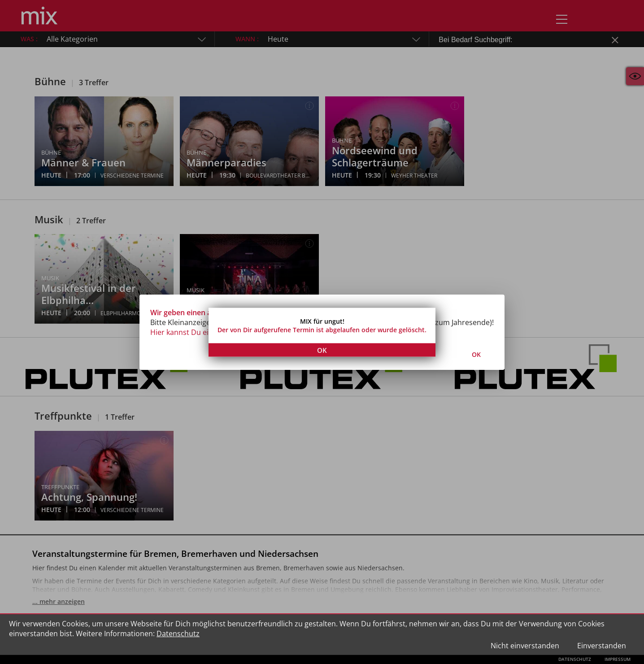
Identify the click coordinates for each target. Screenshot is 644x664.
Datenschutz (178, 634)
